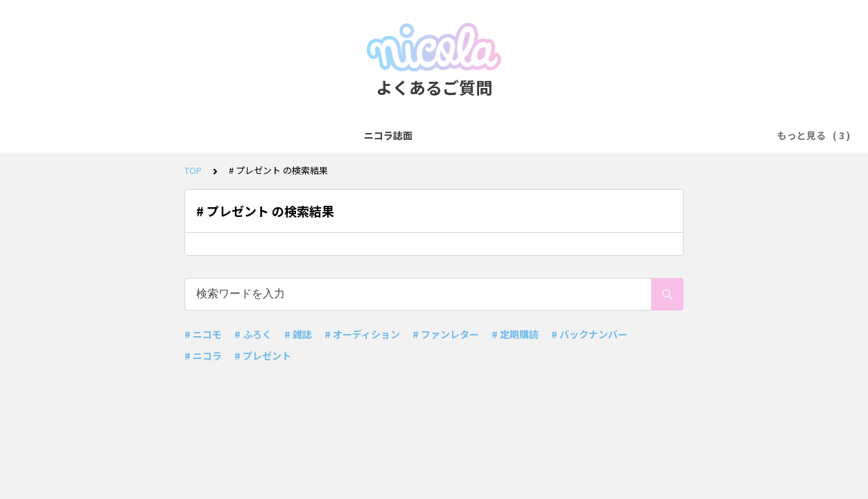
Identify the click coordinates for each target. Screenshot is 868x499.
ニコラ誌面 (270, 135)
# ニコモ (203, 334)
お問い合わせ (574, 135)
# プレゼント (263, 356)
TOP (193, 170)
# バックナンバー (589, 334)
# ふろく (253, 334)
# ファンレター (446, 334)
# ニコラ (203, 356)
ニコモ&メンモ (347, 135)
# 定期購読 (515, 334)
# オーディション (362, 334)
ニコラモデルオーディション (463, 135)
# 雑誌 (298, 334)
